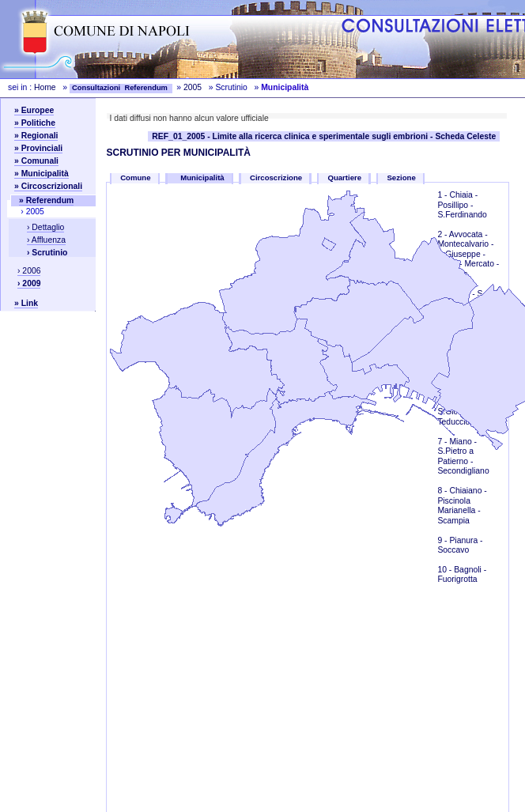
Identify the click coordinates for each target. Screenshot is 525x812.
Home (45, 87)
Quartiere (344, 178)
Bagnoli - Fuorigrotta (462, 574)
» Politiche (35, 123)
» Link (26, 303)
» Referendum (46, 200)
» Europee (34, 110)
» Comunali (36, 161)
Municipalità (204, 178)
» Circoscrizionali (48, 186)
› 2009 (29, 283)
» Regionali (36, 136)
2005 (193, 87)
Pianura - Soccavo (460, 545)
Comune (135, 178)
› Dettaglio (45, 227)
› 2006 (29, 271)
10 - (446, 570)
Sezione (401, 178)
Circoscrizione (276, 178)
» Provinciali (38, 148)
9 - (443, 540)
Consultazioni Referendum (121, 88)
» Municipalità (42, 174)
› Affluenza (46, 240)
